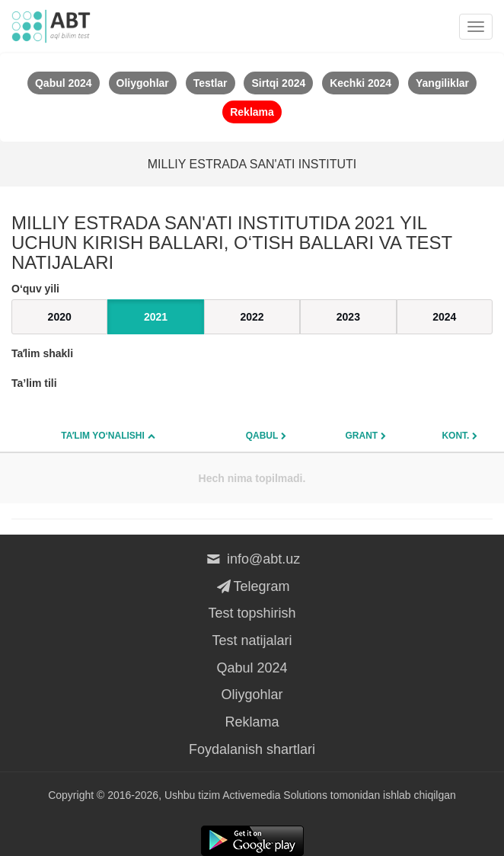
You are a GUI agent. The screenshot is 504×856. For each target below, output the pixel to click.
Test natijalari (252, 640)
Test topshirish (252, 613)
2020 (60, 317)
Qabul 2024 (252, 668)
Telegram (252, 586)
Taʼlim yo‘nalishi (103, 436)
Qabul (262, 436)
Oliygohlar (252, 695)
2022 (252, 317)
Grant (362, 436)
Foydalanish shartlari (252, 749)
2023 (348, 317)
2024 (444, 317)
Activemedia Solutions (275, 795)
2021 (156, 317)
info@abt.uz (252, 559)
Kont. (455, 436)
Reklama (252, 722)
